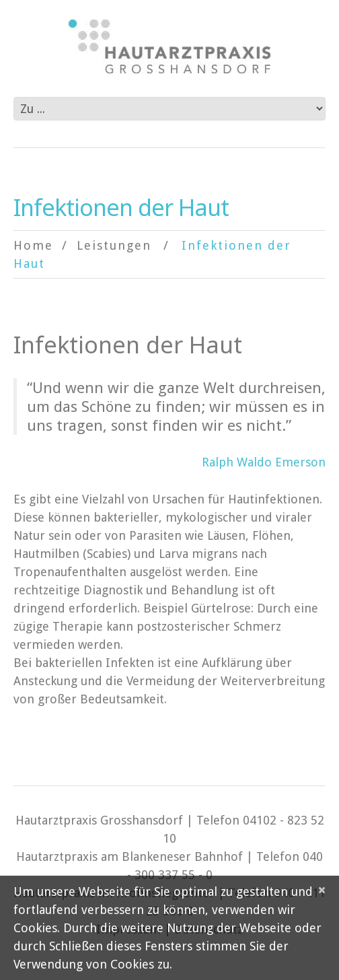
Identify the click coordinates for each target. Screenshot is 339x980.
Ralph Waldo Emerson (264, 462)
